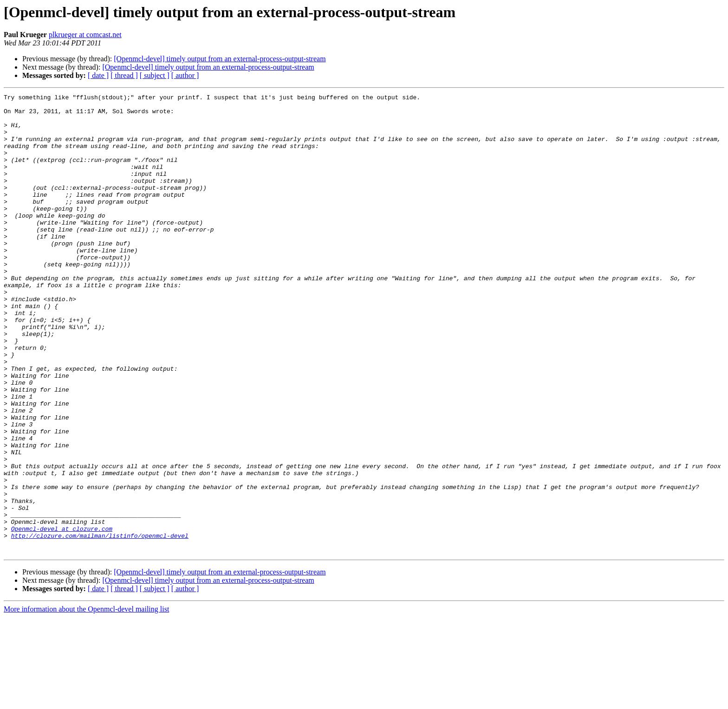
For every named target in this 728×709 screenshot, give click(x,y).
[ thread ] (124, 75)
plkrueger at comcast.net (85, 35)
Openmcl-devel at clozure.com (62, 616)
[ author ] (185, 75)
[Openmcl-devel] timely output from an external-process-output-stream (220, 59)
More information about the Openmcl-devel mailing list (86, 701)
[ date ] (98, 75)
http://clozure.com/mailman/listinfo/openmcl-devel (100, 625)
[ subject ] (155, 75)
